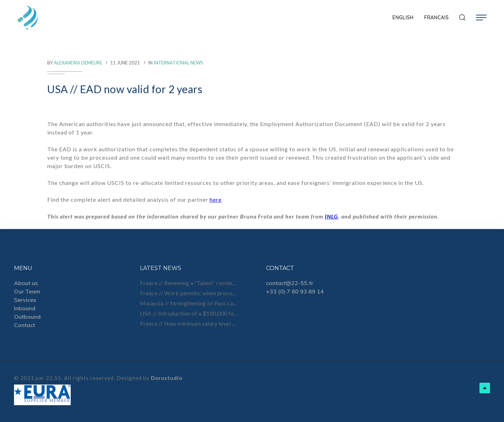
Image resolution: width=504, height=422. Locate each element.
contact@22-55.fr (290, 283)
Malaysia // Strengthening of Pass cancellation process (189, 303)
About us (26, 283)
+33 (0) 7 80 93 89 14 (295, 291)
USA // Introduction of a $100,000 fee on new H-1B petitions (189, 313)
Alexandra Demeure (78, 63)
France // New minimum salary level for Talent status (189, 323)
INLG (331, 216)
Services (25, 300)
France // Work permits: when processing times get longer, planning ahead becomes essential (189, 293)
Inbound (25, 308)
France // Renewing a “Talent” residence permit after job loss (189, 283)
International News (178, 63)
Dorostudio (167, 378)
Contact (24, 325)
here (216, 199)
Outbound (27, 317)
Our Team (27, 291)
